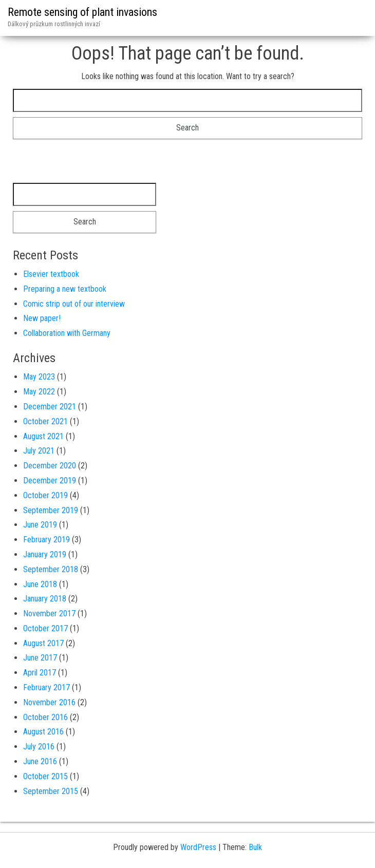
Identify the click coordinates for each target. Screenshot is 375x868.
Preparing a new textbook (65, 289)
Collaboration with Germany (67, 333)
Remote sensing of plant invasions (82, 12)
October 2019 (45, 495)
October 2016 (45, 717)
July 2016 (39, 747)
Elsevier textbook (51, 274)
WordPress (198, 847)
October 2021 (45, 421)
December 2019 (50, 480)
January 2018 (45, 599)
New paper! (42, 318)
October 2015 (45, 776)
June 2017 (40, 658)
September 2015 (51, 791)
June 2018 (40, 584)
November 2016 (49, 702)
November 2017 (49, 614)
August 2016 (43, 732)
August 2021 (43, 436)
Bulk (255, 847)
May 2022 (39, 392)
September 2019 (51, 510)
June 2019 (40, 525)
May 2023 (39, 377)
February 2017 (46, 687)
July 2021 (39, 451)
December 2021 (50, 407)
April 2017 (40, 673)
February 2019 (46, 540)
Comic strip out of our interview (74, 304)
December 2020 (50, 466)
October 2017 (45, 628)
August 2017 (43, 643)
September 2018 (51, 569)
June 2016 (40, 761)
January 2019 (45, 554)
